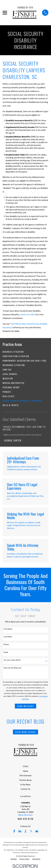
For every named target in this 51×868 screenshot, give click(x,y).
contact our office (28, 315)
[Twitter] (31, 831)
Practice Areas (25, 780)
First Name (8, 629)
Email (6, 652)
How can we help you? (13, 668)
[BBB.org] (26, 831)
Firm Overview (26, 775)
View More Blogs (26, 732)
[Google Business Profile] (37, 831)
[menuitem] (26, 352)
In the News (25, 785)
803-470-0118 (26, 819)
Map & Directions (25, 815)
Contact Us (26, 789)
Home (26, 771)
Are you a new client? (12, 660)
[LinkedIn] (20, 831)
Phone (6, 644)
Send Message (26, 706)
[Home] (25, 13)
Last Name (8, 637)
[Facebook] (14, 831)
